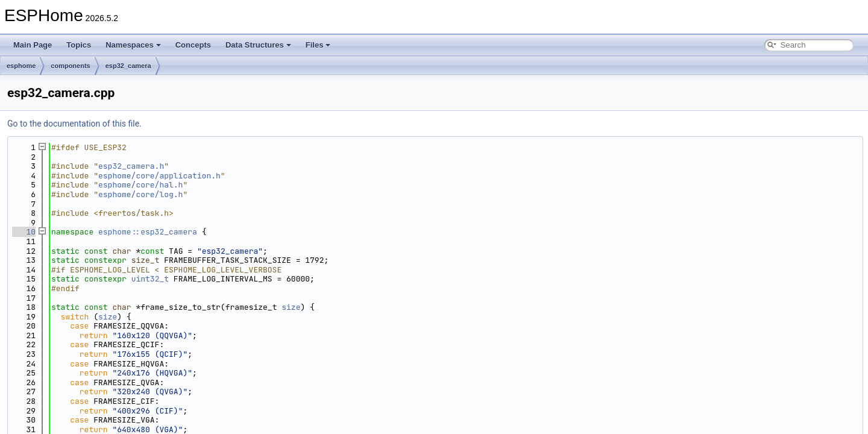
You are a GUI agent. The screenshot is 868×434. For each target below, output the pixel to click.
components (70, 66)
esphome (21, 66)
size (291, 307)
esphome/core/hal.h (140, 185)
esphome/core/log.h (140, 194)
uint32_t (150, 279)
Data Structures (258, 45)
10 (24, 232)
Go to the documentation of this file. (74, 124)
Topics (79, 45)
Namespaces (133, 45)
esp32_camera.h (131, 166)
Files (318, 45)
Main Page (33, 45)
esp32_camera (128, 66)
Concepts (193, 45)
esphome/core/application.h (159, 176)
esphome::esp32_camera (148, 232)
